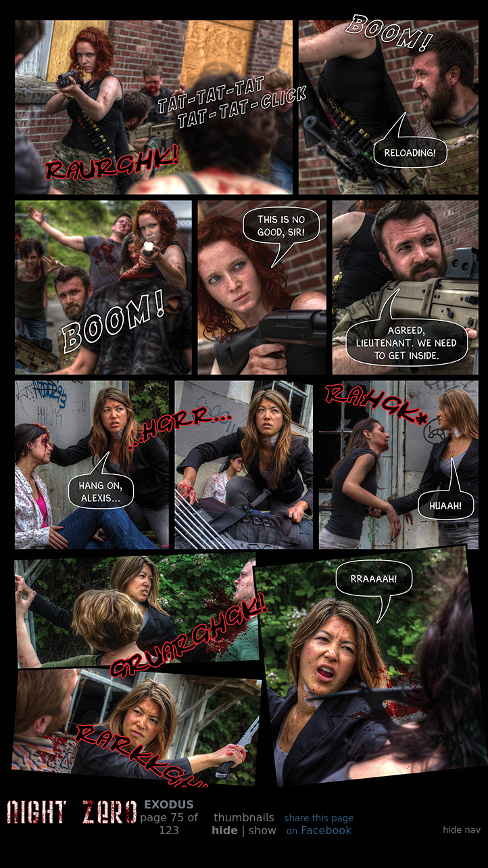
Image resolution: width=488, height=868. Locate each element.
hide (225, 830)
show (263, 830)
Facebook (319, 825)
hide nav (462, 830)
